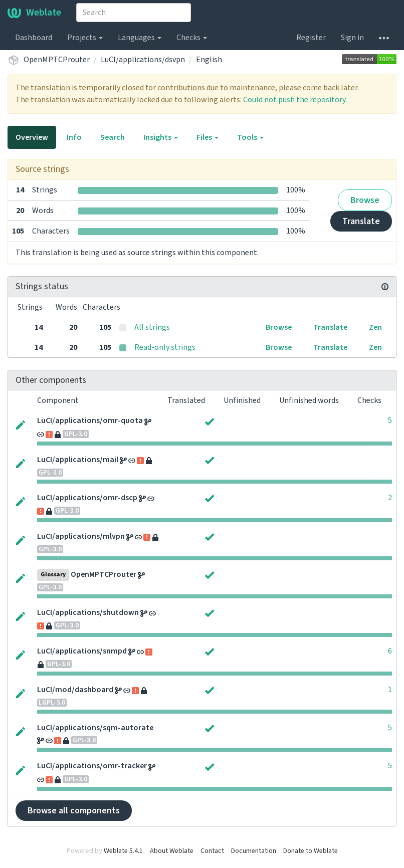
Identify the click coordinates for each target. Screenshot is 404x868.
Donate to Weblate (311, 851)
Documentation (254, 851)
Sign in (352, 38)
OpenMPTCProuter (57, 60)
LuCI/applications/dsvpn (143, 60)
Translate (361, 221)
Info (74, 137)
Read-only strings (165, 347)
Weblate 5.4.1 (123, 851)
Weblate (34, 13)
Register (311, 38)
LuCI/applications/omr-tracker (92, 766)
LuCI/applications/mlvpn (81, 536)
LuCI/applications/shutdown (88, 612)
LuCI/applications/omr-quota (90, 420)
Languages (140, 38)
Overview (32, 137)
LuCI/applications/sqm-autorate (95, 728)
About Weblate (172, 851)
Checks (192, 38)
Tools (250, 137)
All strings (152, 327)
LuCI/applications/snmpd (82, 651)
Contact (212, 851)
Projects (85, 38)
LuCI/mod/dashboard (75, 690)
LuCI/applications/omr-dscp (87, 498)
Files (208, 137)
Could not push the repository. (295, 100)
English (209, 60)
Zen (375, 327)
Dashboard (34, 38)
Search (113, 137)
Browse (365, 200)
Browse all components (74, 811)
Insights (161, 137)
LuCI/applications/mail (78, 460)
